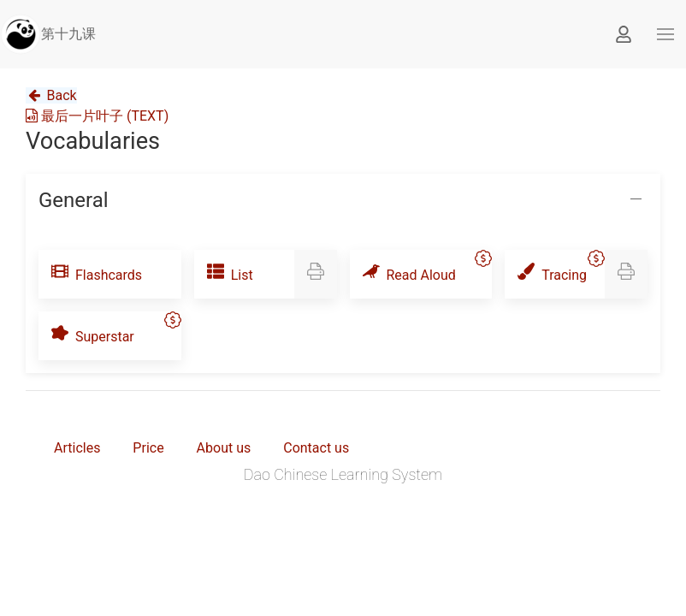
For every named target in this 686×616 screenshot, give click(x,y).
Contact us (316, 448)
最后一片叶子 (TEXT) (97, 116)
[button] (665, 34)
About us (224, 448)
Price (148, 448)
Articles (77, 448)
